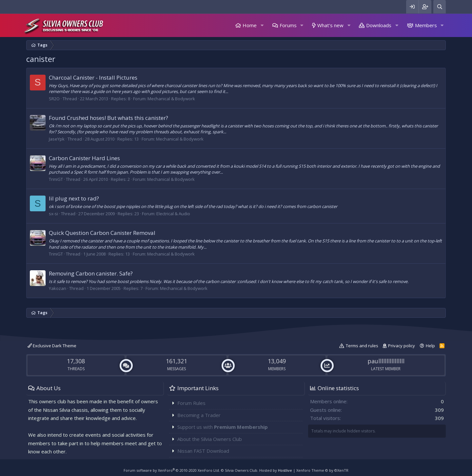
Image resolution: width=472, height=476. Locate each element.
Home (250, 25)
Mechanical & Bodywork (171, 99)
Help (430, 346)
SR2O (54, 99)
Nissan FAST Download (203, 451)
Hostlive (285, 470)
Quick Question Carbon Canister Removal (102, 233)
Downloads (379, 25)
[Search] (440, 7)
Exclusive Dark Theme (52, 346)
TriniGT (56, 179)
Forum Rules (191, 403)
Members (426, 25)
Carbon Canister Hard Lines (84, 158)
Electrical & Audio (173, 214)
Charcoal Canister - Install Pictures (93, 77)
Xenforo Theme (322, 470)
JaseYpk (57, 139)
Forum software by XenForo (172, 470)
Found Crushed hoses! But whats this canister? (108, 118)
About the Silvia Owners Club (210, 439)
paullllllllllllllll (386, 361)
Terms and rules (362, 346)
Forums (288, 25)
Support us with (223, 427)
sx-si (53, 214)
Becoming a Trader (199, 415)
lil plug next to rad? (74, 198)
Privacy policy (402, 346)
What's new (330, 25)
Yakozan (58, 288)
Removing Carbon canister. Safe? (91, 273)
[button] (262, 25)
